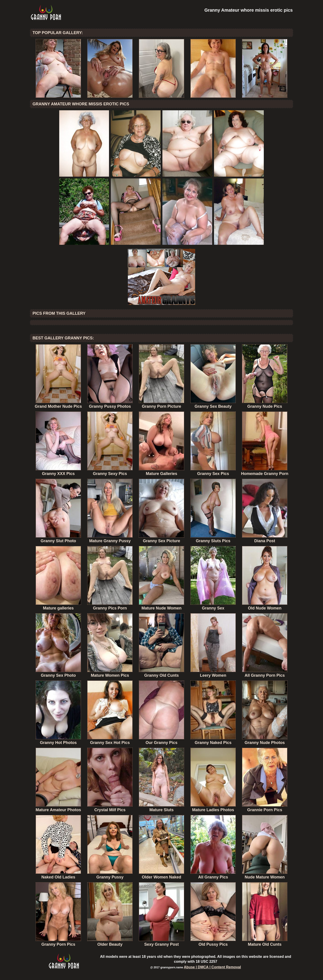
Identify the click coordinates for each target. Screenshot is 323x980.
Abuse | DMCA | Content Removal (213, 967)
